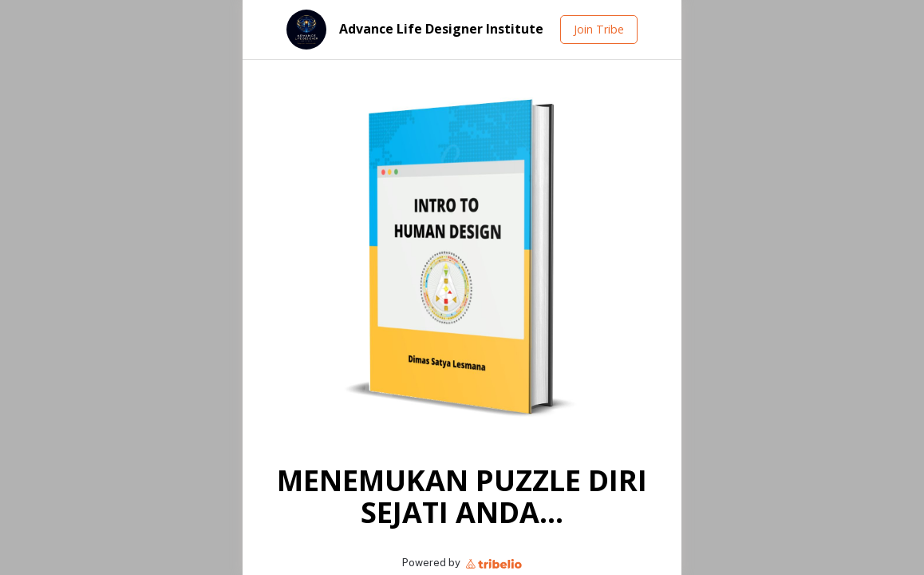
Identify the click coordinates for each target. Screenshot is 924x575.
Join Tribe (599, 29)
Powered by (462, 563)
